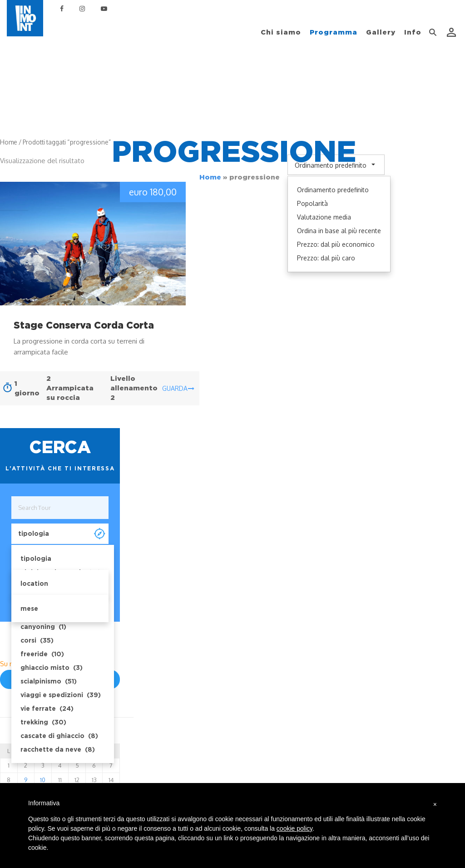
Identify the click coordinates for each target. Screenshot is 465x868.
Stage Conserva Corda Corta (84, 325)
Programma (334, 32)
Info (413, 32)
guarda (178, 388)
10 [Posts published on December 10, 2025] (43, 780)
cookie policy (294, 828)
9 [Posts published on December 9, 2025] (26, 780)
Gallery (381, 32)
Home (210, 177)
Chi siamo (281, 32)
